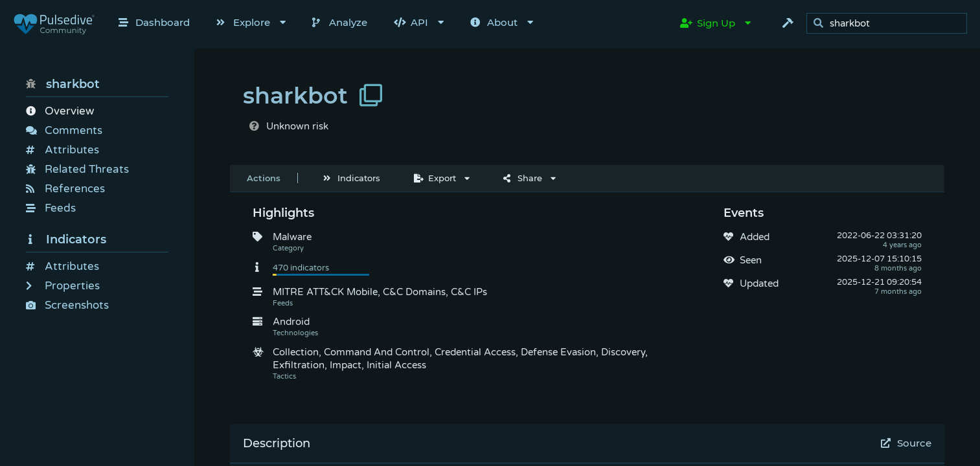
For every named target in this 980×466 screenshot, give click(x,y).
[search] (890, 24)
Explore (243, 22)
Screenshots (67, 305)
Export (435, 178)
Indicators (66, 239)
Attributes (63, 150)
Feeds (51, 208)
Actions (264, 178)
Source (906, 443)
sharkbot (63, 84)
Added (755, 237)
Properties (63, 286)
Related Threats (77, 169)
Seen (751, 260)
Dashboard (154, 22)
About (494, 22)
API (411, 22)
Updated (759, 283)
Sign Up (708, 23)
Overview (60, 111)
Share (523, 178)
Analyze (340, 22)
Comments (64, 130)
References (65, 189)
